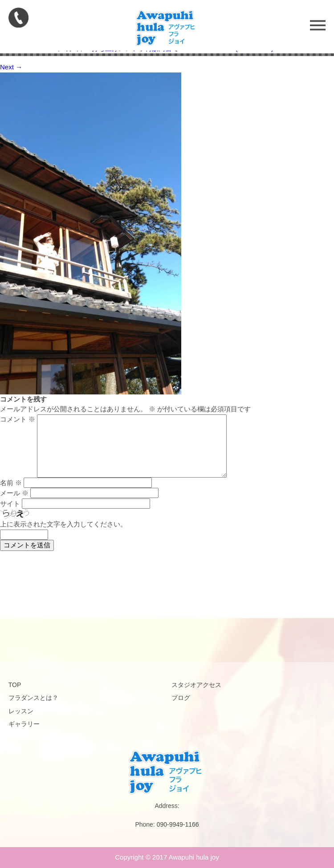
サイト (10, 504)
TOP (15, 685)
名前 (11, 483)
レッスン (21, 711)
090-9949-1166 (178, 824)
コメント (18, 419)
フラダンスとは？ (33, 698)
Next (11, 67)
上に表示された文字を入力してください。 (63, 524)
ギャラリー (24, 724)
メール (14, 493)
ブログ (181, 698)
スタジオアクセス (196, 685)
